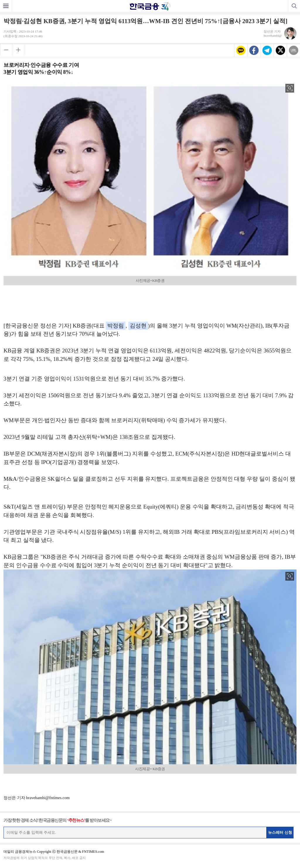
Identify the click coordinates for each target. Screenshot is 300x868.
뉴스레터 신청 (280, 832)
